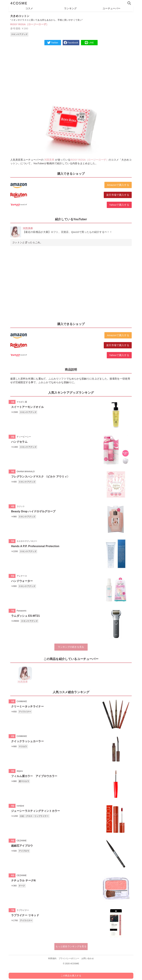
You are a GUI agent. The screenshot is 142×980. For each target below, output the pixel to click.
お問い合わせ (88, 958)
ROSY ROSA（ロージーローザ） (30, 24)
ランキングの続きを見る (71, 647)
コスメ (29, 8)
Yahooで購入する (119, 205)
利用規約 (52, 958)
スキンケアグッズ (19, 34)
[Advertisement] (71, 72)
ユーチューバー (111, 8)
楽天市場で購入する (118, 195)
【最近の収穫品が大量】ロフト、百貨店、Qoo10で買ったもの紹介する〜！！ (67, 232)
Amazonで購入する (118, 185)
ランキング (70, 8)
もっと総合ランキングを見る (71, 946)
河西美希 (49, 160)
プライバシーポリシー (69, 958)
